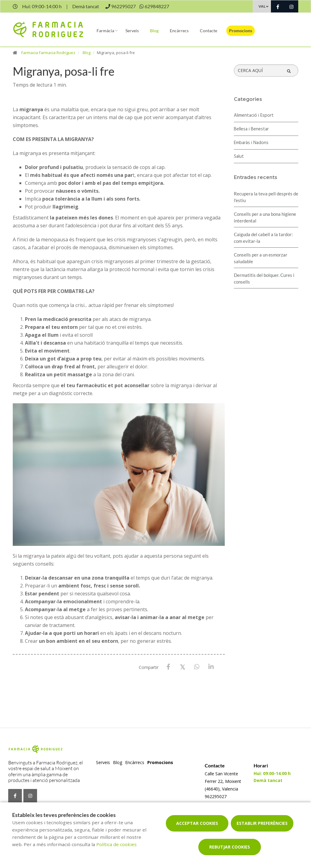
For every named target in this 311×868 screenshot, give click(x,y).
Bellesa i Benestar (251, 129)
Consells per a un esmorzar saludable (261, 258)
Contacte (208, 31)
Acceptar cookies (197, 823)
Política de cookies (116, 844)
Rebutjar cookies (230, 847)
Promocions (241, 31)
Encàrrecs (179, 31)
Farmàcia (105, 31)
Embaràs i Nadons (251, 143)
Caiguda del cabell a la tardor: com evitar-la (263, 238)
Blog (154, 31)
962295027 (216, 796)
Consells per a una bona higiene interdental (265, 217)
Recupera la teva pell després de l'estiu (266, 197)
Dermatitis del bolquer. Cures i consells (264, 278)
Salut (239, 157)
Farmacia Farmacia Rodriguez (48, 53)
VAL (262, 6)
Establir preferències (262, 823)
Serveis (132, 31)
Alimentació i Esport (254, 115)
